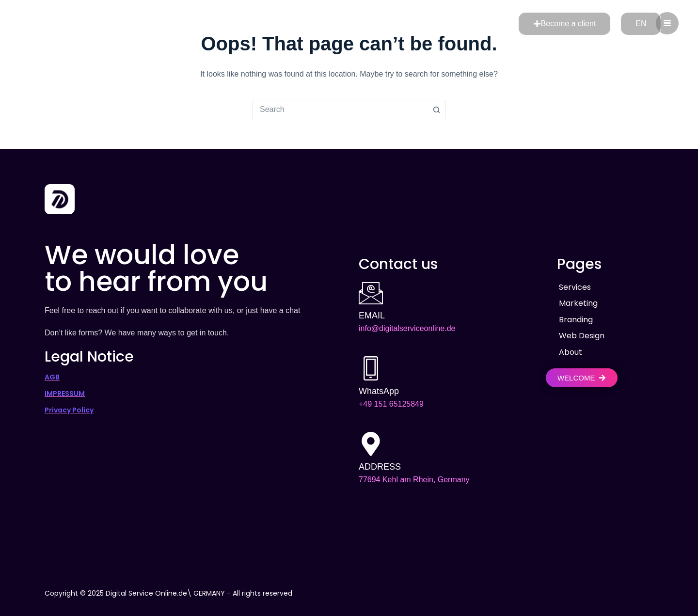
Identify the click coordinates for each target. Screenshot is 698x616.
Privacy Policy (69, 410)
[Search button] (436, 110)
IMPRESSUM (65, 393)
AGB (52, 377)
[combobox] (340, 110)
